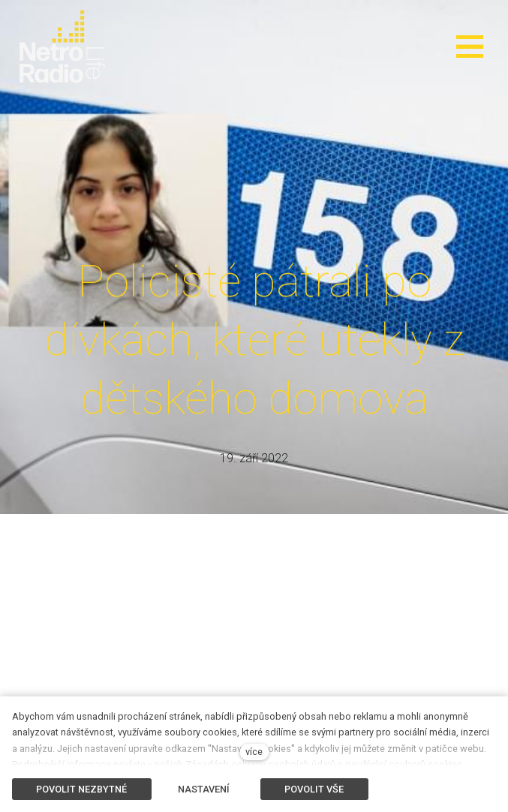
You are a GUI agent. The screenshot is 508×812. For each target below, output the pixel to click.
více (254, 752)
